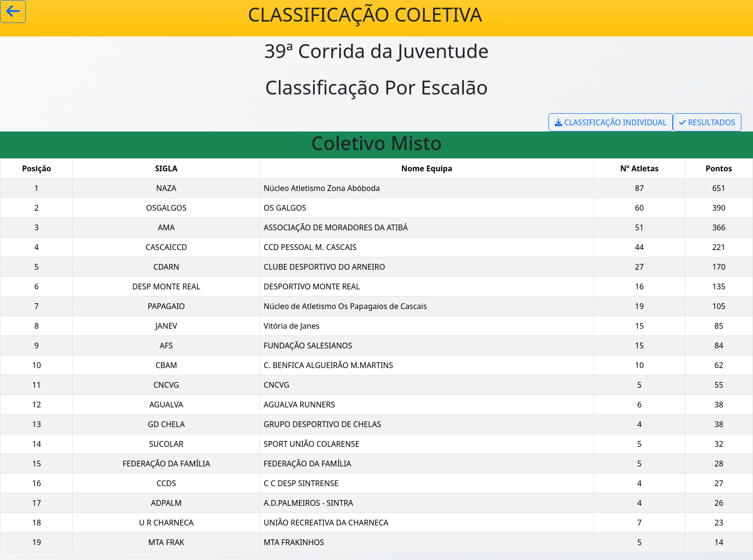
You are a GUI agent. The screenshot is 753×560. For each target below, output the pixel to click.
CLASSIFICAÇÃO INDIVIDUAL (611, 122)
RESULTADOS (707, 122)
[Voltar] (13, 12)
